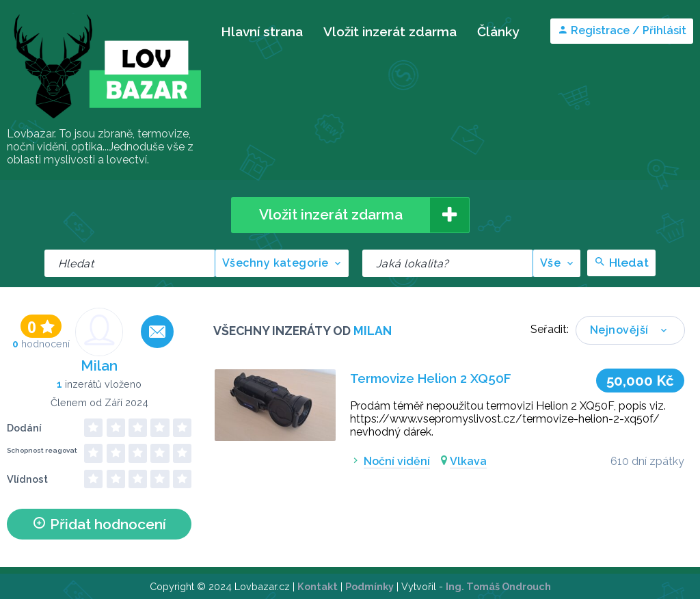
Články (498, 31)
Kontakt (318, 586)
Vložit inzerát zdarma (390, 31)
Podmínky (369, 586)
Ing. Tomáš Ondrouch (498, 586)
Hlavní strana (262, 31)
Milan (99, 365)
